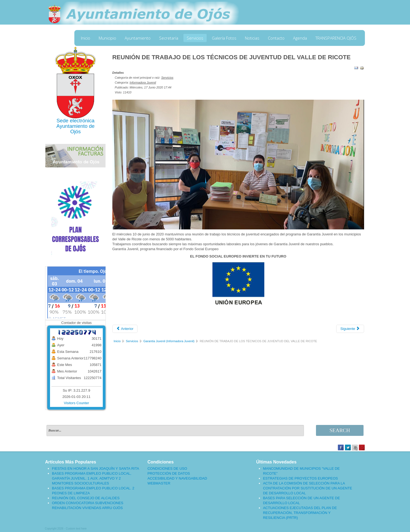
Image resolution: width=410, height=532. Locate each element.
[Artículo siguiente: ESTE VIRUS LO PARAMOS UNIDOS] (350, 329)
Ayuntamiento (138, 38)
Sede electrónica (76, 121)
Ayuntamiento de (75, 126)
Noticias (252, 38)
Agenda (300, 38)
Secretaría (169, 38)
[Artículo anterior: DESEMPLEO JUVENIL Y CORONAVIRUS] (125, 329)
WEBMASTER (159, 483)
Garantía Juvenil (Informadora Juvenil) (169, 341)
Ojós (75, 131)
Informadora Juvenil (143, 82)
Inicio (86, 38)
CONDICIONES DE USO (167, 469)
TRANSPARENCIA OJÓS (336, 38)
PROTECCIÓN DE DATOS (169, 473)
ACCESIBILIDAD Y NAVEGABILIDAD (177, 478)
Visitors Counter (77, 403)
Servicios (195, 38)
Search (340, 430)
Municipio (107, 38)
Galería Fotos (224, 38)
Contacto (276, 38)
